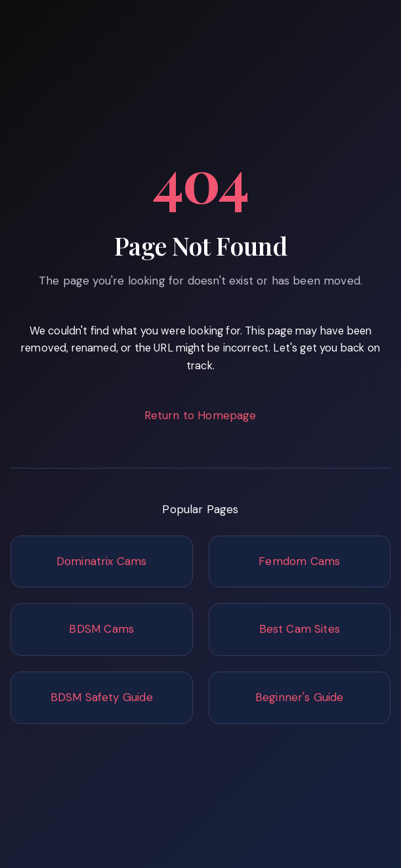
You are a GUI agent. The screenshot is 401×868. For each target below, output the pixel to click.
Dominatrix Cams (102, 561)
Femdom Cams (299, 561)
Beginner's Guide (300, 697)
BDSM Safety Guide (102, 697)
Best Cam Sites (300, 629)
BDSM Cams (101, 629)
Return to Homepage (200, 415)
